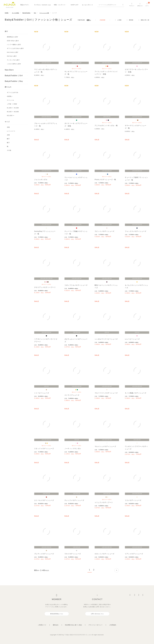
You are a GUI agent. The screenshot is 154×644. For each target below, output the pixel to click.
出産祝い (10, 96)
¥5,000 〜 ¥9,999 (13, 112)
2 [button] (94, 570)
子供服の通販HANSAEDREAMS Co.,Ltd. (78, 635)
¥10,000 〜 (11, 116)
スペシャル (10, 100)
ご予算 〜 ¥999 (12, 104)
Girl (35, 13)
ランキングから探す (13, 60)
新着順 (131, 20)
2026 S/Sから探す (13, 41)
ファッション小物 (44, 13)
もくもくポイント (88, 5)
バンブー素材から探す (14, 45)
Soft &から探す (12, 56)
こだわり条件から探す (14, 64)
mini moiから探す (13, 52)
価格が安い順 (145, 20)
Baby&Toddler (26, 13)
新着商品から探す (13, 37)
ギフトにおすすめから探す (15, 48)
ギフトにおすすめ (13, 92)
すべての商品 (16, 13)
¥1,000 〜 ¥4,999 (13, 108)
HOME (7, 13)
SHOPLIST (75, 5)
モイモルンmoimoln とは (42, 5)
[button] (117, 570)
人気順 (119, 20)
